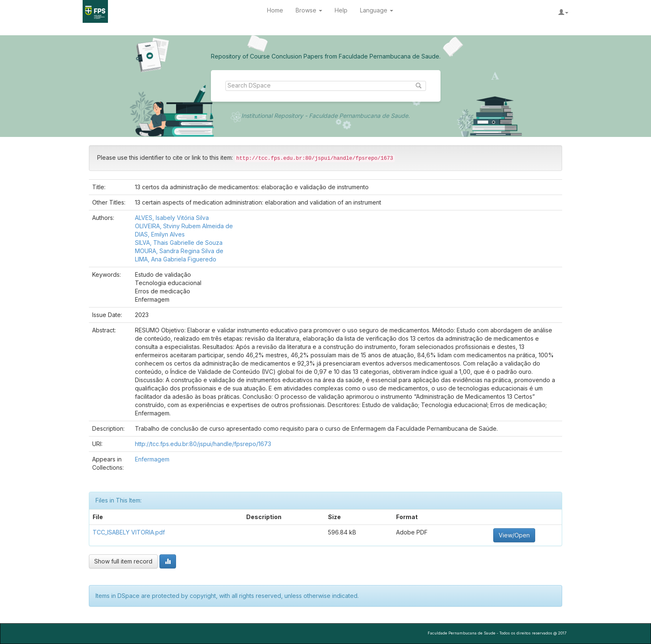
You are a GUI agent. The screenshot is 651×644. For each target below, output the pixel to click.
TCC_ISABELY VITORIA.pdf (129, 532)
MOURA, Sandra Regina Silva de (179, 251)
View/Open (514, 535)
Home (275, 10)
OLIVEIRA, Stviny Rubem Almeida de (184, 226)
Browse (309, 10)
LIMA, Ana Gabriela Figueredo (176, 259)
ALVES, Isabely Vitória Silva (172, 218)
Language (377, 10)
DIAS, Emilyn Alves (160, 234)
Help (341, 10)
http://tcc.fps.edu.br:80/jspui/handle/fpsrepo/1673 (203, 444)
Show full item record (123, 561)
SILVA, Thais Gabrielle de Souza (179, 243)
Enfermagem (152, 459)
